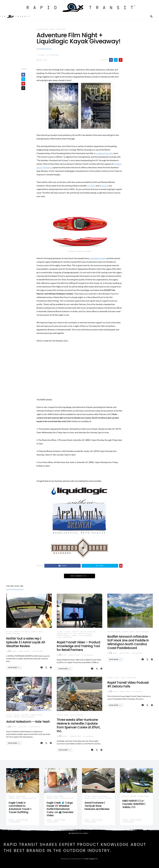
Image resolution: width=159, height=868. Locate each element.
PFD (75, 634)
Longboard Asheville (104, 153)
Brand (16, 632)
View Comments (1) (78, 576)
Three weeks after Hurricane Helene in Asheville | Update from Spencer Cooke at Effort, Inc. (78, 725)
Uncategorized (86, 636)
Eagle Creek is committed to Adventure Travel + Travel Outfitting (20, 807)
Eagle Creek (20, 796)
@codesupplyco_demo (78, 833)
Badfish (76, 632)
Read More (13, 668)
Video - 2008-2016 (58, 29)
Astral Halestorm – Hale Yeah (28, 722)
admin (12, 651)
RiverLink (104, 186)
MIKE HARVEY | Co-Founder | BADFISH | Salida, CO (134, 804)
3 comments (89, 736)
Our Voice (91, 186)
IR (71, 634)
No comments (38, 651)
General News (42, 29)
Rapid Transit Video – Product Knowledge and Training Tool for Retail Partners (79, 646)
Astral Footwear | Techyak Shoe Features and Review (97, 806)
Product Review (13, 634)
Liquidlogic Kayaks (98, 258)
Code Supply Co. (91, 859)
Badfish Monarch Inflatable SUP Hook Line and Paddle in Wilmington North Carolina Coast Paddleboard (128, 642)
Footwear (25, 632)
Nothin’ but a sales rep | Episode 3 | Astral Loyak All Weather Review (26, 642)
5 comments (138, 692)
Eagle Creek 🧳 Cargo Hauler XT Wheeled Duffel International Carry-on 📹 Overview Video (60, 809)
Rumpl (75, 636)
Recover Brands (64, 636)
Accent (60, 632)
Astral (9, 632)
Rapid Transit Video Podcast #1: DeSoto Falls (128, 684)
